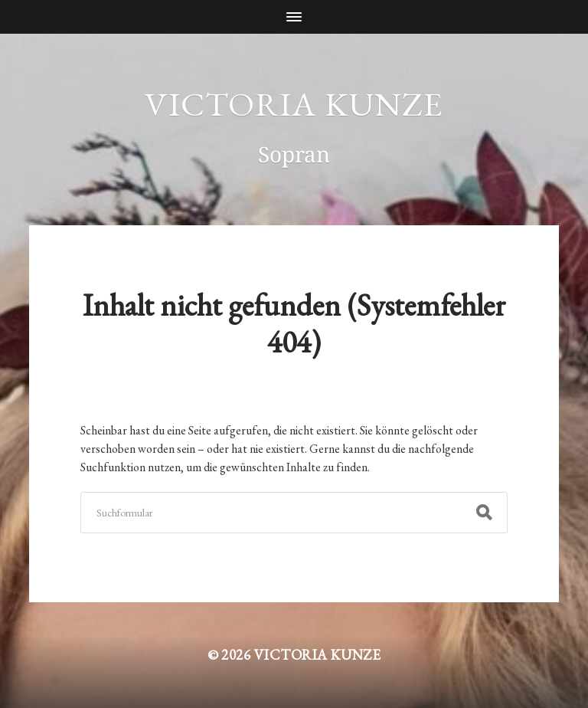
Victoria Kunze (294, 104)
